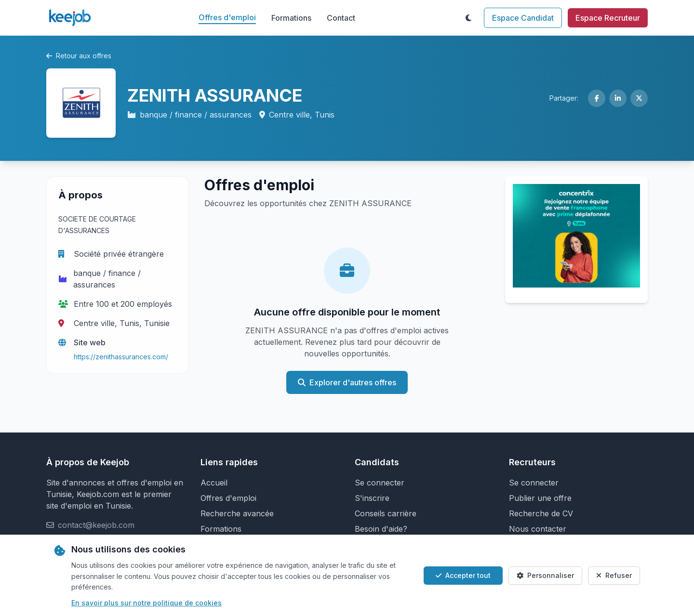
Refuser (614, 575)
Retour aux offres (79, 56)
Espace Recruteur (608, 18)
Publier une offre (540, 498)
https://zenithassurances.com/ (121, 357)
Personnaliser (545, 575)
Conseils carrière (386, 513)
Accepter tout (463, 575)
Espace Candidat (523, 18)
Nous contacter (538, 529)
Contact (341, 18)
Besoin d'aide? (381, 529)
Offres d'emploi (227, 17)
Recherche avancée (237, 513)
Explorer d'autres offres (347, 382)
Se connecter (380, 483)
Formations (291, 18)
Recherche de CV (541, 513)
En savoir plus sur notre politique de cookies (147, 603)
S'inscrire (372, 498)
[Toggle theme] (468, 18)
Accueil (214, 483)
